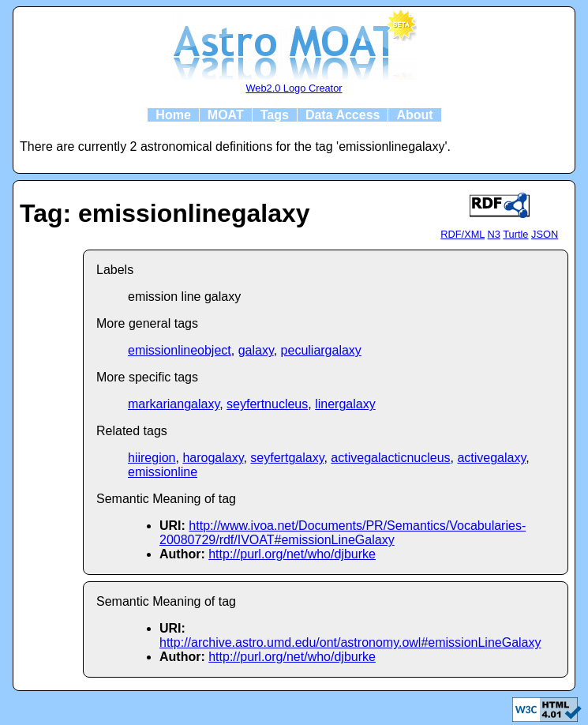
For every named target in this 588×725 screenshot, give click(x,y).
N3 (494, 234)
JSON (545, 234)
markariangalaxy (174, 404)
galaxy (256, 350)
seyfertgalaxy (287, 458)
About (414, 115)
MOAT (226, 115)
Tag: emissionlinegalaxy (165, 213)
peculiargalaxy (321, 350)
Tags (275, 115)
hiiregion (152, 458)
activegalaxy (491, 458)
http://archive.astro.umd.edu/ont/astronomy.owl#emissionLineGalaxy (350, 642)
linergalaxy (345, 404)
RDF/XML (463, 234)
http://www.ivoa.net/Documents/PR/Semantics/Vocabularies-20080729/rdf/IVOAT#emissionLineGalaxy (343, 533)
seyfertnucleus (267, 404)
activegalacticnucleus (390, 458)
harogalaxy (213, 458)
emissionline (163, 472)
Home (173, 115)
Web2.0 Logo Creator (294, 88)
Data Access (343, 115)
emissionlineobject (180, 350)
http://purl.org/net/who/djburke (292, 554)
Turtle (515, 234)
